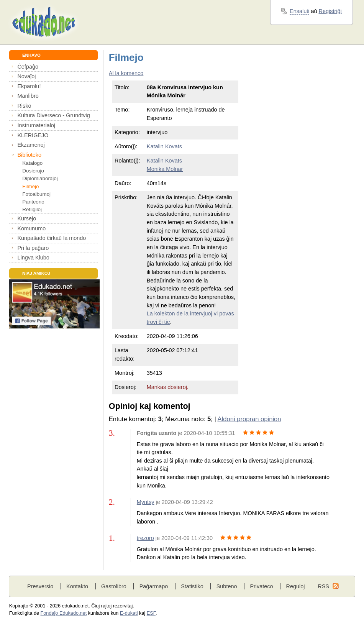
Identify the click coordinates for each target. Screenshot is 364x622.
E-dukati (129, 613)
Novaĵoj (26, 76)
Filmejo (30, 186)
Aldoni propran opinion (249, 419)
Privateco (261, 586)
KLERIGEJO (33, 135)
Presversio (40, 586)
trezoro (145, 538)
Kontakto (77, 586)
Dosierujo (33, 171)
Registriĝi (330, 11)
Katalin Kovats (164, 146)
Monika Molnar (165, 169)
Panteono (33, 202)
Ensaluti (299, 11)
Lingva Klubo (33, 258)
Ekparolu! (29, 86)
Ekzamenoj (31, 145)
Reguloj (295, 586)
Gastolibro (114, 586)
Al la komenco (126, 73)
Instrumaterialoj (36, 125)
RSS (323, 586)
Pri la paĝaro (33, 248)
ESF (151, 613)
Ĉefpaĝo (28, 67)
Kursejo (27, 218)
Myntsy (146, 502)
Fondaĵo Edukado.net (64, 613)
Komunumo (31, 228)
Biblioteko (29, 155)
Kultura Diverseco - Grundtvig (53, 115)
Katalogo (32, 163)
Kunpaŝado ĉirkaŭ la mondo (52, 238)
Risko (24, 106)
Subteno (227, 586)
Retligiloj (32, 209)
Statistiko (192, 586)
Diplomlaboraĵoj (40, 178)
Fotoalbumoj (36, 194)
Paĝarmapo (154, 586)
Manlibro (28, 96)
